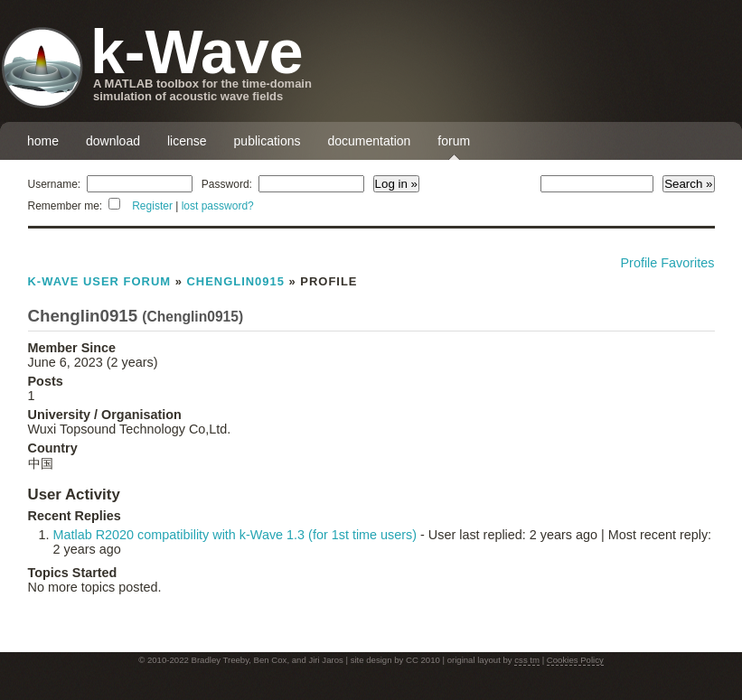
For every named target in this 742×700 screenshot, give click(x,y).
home (43, 141)
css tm (527, 660)
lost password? (218, 206)
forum (454, 141)
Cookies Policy (575, 660)
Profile (639, 263)
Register (152, 206)
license (187, 141)
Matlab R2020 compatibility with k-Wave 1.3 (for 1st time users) (235, 535)
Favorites (687, 263)
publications (268, 141)
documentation (370, 141)
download (113, 141)
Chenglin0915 (235, 281)
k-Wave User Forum (100, 281)
